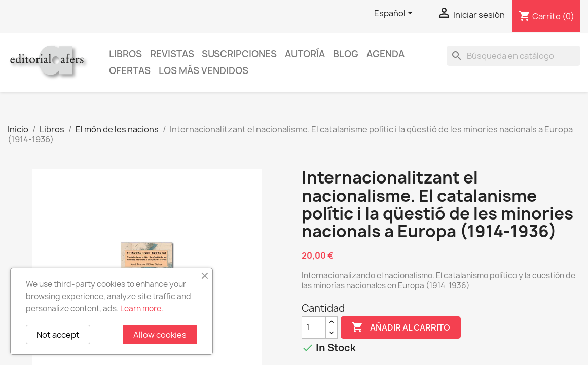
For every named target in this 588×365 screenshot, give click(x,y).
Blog (346, 54)
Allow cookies (160, 335)
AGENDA (385, 54)
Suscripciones (239, 54)
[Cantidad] (314, 327)
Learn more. (142, 308)
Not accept (58, 335)
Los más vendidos (204, 71)
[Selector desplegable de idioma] (395, 14)
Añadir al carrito (401, 327)
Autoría (305, 54)
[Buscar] (513, 56)
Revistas (172, 54)
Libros (125, 54)
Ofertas (130, 71)
